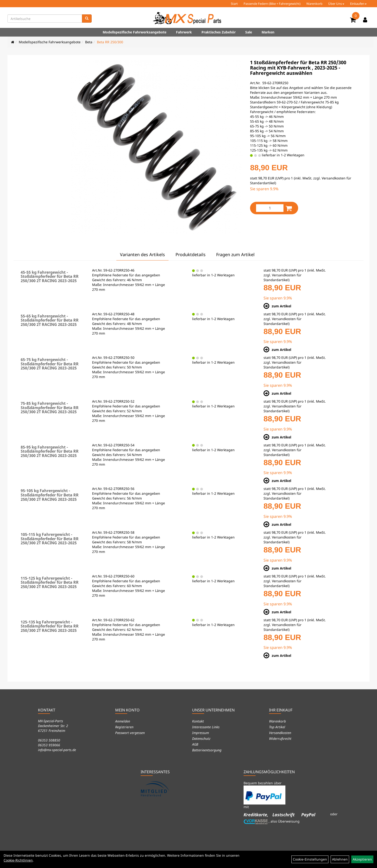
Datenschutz (201, 738)
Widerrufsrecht (280, 738)
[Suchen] (87, 19)
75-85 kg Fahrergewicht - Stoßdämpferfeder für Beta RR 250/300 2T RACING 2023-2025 (50, 408)
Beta (89, 42)
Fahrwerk (184, 32)
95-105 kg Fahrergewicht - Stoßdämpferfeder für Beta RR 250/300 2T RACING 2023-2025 (50, 495)
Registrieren (124, 727)
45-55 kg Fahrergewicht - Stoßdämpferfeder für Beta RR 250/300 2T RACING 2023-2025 (50, 276)
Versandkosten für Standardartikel (283, 277)
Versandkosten (280, 733)
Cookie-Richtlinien (18, 860)
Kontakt (198, 721)
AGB (195, 744)
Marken (268, 32)
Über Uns (336, 4)
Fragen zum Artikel (235, 254)
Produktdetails (191, 254)
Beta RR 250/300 (110, 42)
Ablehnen (340, 859)
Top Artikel (277, 727)
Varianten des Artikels (142, 254)
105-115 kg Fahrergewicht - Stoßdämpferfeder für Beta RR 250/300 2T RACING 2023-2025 (50, 539)
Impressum (201, 733)
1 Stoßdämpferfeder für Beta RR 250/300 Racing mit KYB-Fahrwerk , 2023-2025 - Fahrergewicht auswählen (298, 68)
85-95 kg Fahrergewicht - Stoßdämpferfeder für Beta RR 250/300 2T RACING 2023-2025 (50, 451)
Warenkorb (314, 4)
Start (234, 4)
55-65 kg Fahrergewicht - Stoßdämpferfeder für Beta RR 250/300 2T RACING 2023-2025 (50, 320)
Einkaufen (358, 4)
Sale (249, 32)
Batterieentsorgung (207, 750)
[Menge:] (270, 208)
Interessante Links (206, 727)
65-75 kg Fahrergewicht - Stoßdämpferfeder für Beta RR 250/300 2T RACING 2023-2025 (50, 364)
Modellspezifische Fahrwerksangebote (135, 32)
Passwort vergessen (130, 733)
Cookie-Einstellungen (310, 859)
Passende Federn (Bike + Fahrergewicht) (272, 4)
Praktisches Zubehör (219, 32)
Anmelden (123, 721)
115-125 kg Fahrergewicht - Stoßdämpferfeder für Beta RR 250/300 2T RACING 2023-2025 (50, 582)
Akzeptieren (362, 859)
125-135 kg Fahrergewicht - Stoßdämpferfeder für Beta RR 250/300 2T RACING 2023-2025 (50, 626)
